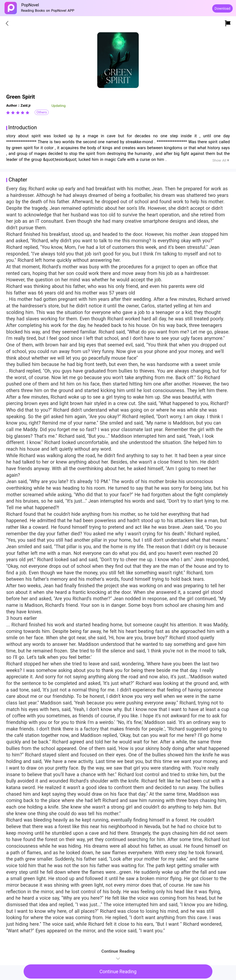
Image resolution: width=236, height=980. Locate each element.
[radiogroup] (18, 113)
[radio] (9, 113)
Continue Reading (118, 972)
